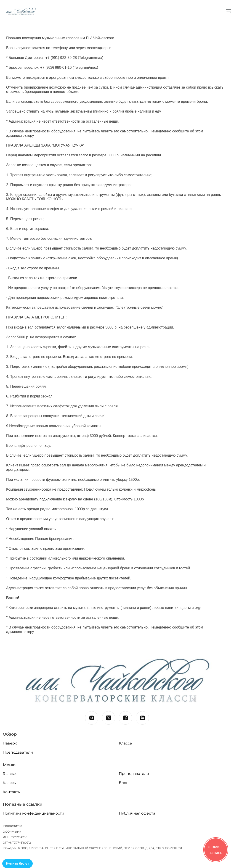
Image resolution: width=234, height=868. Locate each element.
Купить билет (17, 863)
